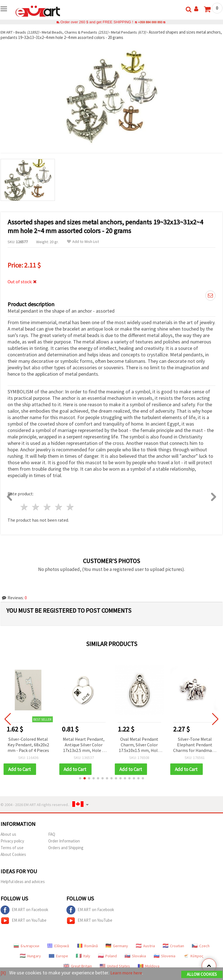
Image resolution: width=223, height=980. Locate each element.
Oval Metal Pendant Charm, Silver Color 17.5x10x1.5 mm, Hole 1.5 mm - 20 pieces (145, 745)
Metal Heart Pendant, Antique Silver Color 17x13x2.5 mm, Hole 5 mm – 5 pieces (90, 745)
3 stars (47, 507)
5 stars (70, 507)
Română (87, 946)
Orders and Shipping (66, 848)
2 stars (36, 507)
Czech (201, 946)
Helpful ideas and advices (23, 882)
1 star (25, 507)
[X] (4, 973)
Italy (83, 956)
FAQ (52, 834)
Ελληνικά (58, 946)
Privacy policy (12, 841)
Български (26, 946)
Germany (117, 946)
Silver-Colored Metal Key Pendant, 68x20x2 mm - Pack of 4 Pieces (34, 745)
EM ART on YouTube (24, 921)
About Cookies (13, 855)
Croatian (173, 946)
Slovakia (135, 956)
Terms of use (12, 848)
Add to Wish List (83, 242)
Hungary (30, 956)
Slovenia (165, 956)
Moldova (149, 966)
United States (115, 966)
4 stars (59, 507)
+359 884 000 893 (150, 22)
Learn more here (128, 973)
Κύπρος (193, 956)
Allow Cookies (202, 975)
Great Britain (78, 966)
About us (8, 834)
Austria (145, 946)
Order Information (64, 841)
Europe (58, 956)
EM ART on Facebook (24, 910)
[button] (80, 779)
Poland (107, 956)
